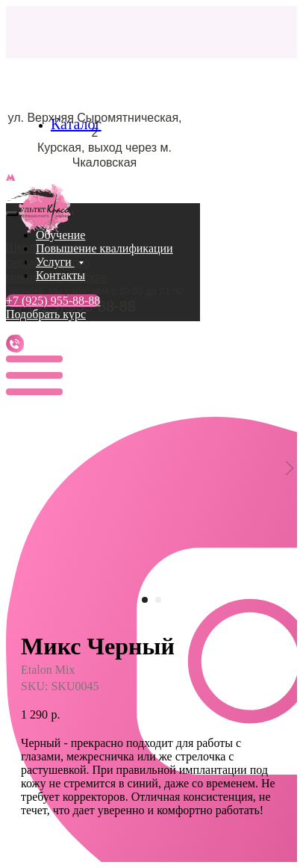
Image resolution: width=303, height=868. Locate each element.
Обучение (60, 235)
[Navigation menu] (14, 195)
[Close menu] (12, 214)
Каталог (76, 124)
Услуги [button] (55, 262)
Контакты (60, 275)
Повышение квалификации (104, 248)
